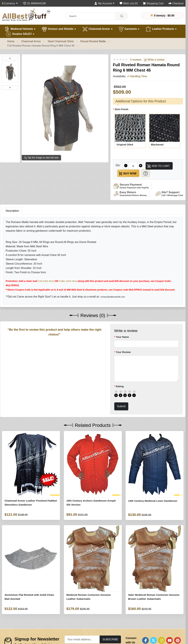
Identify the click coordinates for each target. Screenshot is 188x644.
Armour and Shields (59, 29)
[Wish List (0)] (129, 3)
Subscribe (110, 639)
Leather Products (161, 29)
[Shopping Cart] (153, 3)
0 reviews (136, 60)
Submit (121, 406)
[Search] (122, 16)
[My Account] (104, 3)
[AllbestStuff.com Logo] (26, 15)
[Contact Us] (34, 3)
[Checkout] (176, 3)
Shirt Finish (122, 109)
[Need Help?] (146, 173)
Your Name (122, 337)
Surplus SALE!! (20, 34)
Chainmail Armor (97, 29)
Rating (120, 386)
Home (11, 41)
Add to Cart (158, 166)
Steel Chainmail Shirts (61, 41)
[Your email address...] (82, 639)
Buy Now (127, 174)
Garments (129, 29)
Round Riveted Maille (93, 41)
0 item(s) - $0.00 (162, 15)
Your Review (123, 352)
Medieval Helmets (20, 29)
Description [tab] (12, 211)
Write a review (154, 60)
